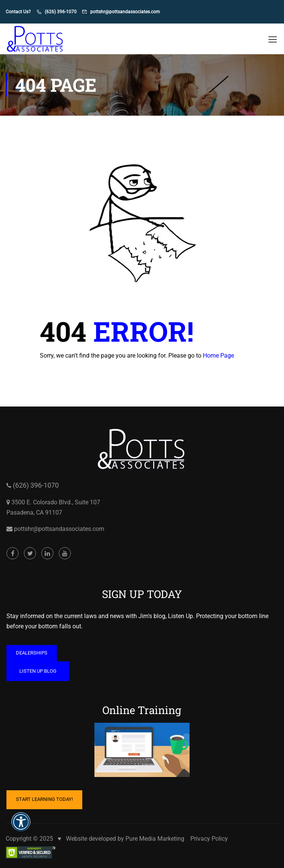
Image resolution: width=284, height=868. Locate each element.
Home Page (218, 356)
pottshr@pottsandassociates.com (125, 12)
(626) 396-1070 (61, 12)
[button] (21, 827)
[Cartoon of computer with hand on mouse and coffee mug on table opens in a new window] (142, 804)
